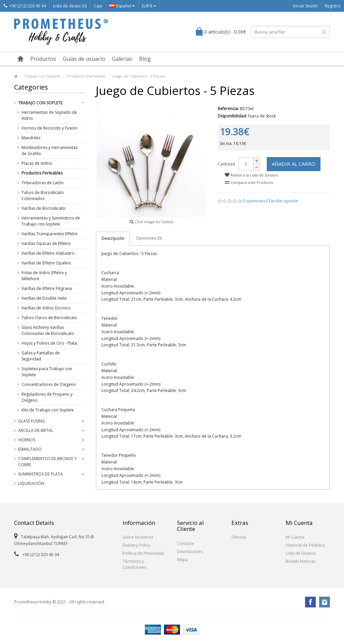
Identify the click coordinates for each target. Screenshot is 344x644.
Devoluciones (190, 552)
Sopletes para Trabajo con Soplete (47, 372)
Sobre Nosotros (138, 537)
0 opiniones (254, 201)
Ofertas (239, 537)
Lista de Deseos (301, 553)
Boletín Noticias (300, 561)
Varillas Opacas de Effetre (46, 243)
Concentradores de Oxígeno (49, 384)
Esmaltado (30, 449)
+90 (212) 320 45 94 (25, 6)
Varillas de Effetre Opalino (46, 263)
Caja (98, 6)
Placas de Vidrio (37, 163)
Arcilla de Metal (36, 430)
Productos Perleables (87, 76)
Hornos (27, 440)
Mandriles (31, 138)
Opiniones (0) (149, 238)
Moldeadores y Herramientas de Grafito (50, 151)
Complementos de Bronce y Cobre (47, 462)
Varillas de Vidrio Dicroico (46, 308)
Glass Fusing (32, 421)
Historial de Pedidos (305, 545)
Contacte (186, 543)
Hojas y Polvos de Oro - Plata (49, 343)
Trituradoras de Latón (42, 183)
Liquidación (31, 483)
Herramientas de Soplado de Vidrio (49, 115)
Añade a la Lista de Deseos (251, 175)
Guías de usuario (84, 59)
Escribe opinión (284, 201)
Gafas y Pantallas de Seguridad (41, 356)
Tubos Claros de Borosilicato (49, 318)
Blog (145, 59)
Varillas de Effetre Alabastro (48, 253)
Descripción (113, 238)
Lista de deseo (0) (70, 6)
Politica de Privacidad (143, 553)
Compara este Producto (249, 182)
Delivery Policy (136, 545)
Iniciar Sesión (305, 6)
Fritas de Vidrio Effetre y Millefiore (44, 276)
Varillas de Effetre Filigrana (47, 288)
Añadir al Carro (294, 164)
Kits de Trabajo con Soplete (48, 410)
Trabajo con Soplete (42, 76)
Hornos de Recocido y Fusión (49, 128)
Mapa (182, 560)
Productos (43, 59)
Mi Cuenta (295, 537)
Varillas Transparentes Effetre (50, 234)
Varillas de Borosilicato (44, 208)
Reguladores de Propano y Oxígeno (47, 397)
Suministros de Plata (40, 474)
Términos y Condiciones (135, 564)
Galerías (122, 59)
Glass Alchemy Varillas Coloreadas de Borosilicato (48, 330)
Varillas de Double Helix (44, 298)
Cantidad (226, 164)
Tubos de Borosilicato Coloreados (43, 195)
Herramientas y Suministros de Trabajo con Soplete (51, 221)
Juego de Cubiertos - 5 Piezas (139, 76)
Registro (333, 6)
